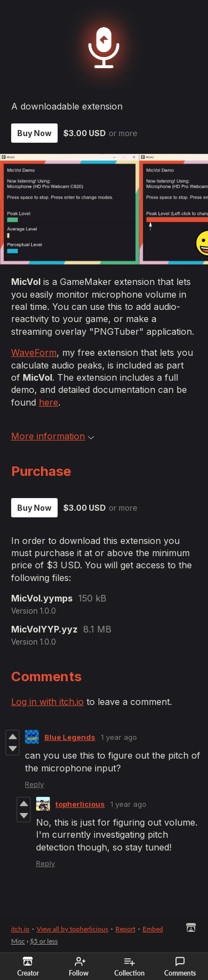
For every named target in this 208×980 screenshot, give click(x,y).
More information (53, 436)
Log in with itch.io (47, 702)
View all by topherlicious (72, 929)
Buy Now (34, 133)
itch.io (20, 929)
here (49, 402)
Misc (18, 941)
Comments (180, 967)
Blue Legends (70, 737)
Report (125, 929)
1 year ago (119, 737)
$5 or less (44, 941)
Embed (153, 929)
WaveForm (34, 352)
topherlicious (80, 804)
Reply (34, 784)
